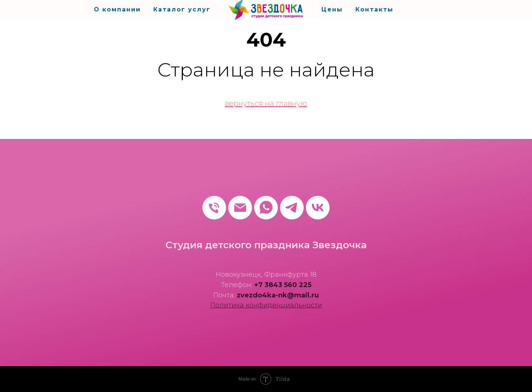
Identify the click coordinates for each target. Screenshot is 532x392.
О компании (117, 9)
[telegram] (292, 208)
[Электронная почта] (240, 208)
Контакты (374, 9)
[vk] (318, 208)
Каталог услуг (182, 9)
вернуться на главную (266, 103)
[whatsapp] (266, 208)
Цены (332, 9)
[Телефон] (214, 208)
